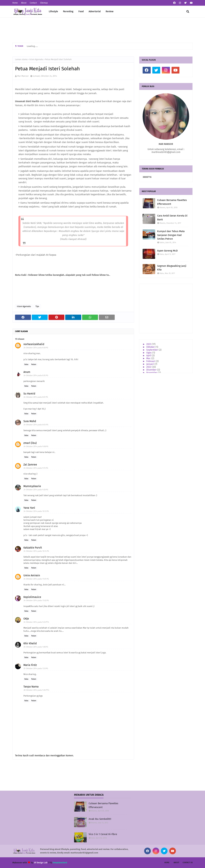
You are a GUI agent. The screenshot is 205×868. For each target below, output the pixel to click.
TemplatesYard (60, 863)
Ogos (149, 353)
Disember (152, 370)
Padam (34, 365)
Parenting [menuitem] (68, 11)
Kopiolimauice (32, 597)
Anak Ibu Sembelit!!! (100, 819)
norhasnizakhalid (34, 344)
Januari (150, 364)
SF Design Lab (41, 863)
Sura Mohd (30, 421)
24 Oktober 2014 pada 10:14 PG (36, 551)
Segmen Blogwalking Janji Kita (172, 268)
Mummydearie (32, 486)
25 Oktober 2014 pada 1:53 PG (36, 668)
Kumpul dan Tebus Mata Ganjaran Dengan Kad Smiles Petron (171, 235)
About (24, 3)
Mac (149, 358)
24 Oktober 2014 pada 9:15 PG (36, 468)
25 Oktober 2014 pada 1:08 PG (36, 647)
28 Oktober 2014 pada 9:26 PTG (36, 690)
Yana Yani (29, 508)
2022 (149, 367)
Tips (37, 306)
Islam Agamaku (36, 59)
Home (15, 3)
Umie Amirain (32, 575)
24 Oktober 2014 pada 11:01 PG (36, 579)
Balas (26, 365)
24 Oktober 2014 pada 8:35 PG (36, 375)
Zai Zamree (30, 465)
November (152, 373)
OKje (26, 619)
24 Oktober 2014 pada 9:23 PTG (36, 622)
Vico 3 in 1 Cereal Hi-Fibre (103, 834)
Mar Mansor (23, 76)
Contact (33, 3)
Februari (151, 361)
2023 (149, 344)
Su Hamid (29, 394)
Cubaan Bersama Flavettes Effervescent (172, 202)
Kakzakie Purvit (33, 548)
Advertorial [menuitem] (95, 11)
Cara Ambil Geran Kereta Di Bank (172, 218)
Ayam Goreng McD (167, 251)
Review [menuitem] (110, 11)
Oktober (151, 347)
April (149, 356)
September (152, 350)
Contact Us (188, 863)
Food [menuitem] (81, 11)
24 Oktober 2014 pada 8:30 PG (36, 348)
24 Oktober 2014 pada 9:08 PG (36, 446)
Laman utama (21, 59)
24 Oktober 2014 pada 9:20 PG (36, 490)
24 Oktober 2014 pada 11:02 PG (36, 601)
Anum (27, 372)
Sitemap (44, 3)
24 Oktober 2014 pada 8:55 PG (36, 425)
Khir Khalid (30, 643)
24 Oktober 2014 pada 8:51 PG (36, 397)
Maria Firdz (30, 665)
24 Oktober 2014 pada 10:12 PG (36, 511)
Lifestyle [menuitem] (53, 11)
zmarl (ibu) (30, 443)
